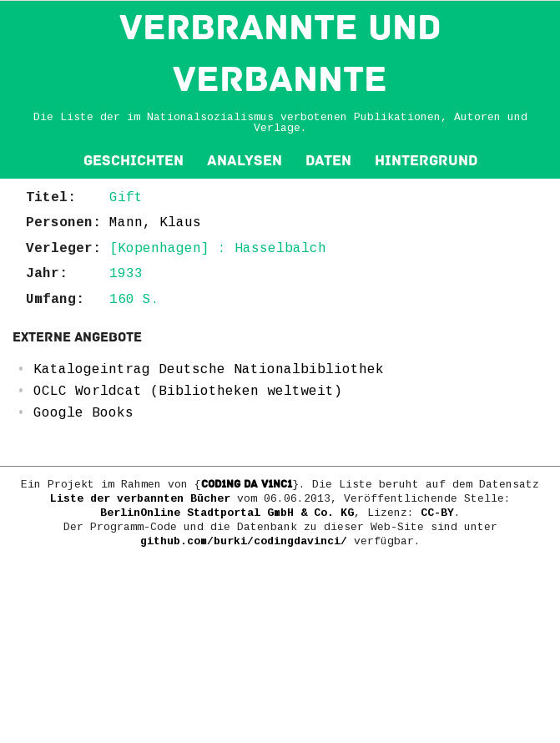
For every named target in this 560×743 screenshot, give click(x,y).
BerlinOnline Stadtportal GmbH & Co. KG (227, 513)
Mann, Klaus (155, 223)
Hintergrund (426, 161)
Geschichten (134, 161)
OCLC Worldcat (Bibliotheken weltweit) (188, 392)
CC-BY (437, 513)
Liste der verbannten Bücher (140, 499)
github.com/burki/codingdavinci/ (244, 541)
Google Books (83, 413)
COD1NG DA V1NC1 (247, 484)
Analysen (245, 161)
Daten (328, 161)
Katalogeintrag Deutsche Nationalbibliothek (209, 370)
